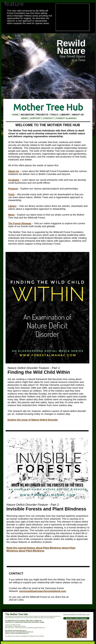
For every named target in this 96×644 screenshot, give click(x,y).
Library (12, 206)
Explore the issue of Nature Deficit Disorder (33, 420)
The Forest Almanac (20, 223)
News (11, 215)
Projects (13, 189)
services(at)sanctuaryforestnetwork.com (43, 591)
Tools (11, 194)
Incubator (14, 180)
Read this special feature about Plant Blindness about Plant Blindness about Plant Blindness (41, 549)
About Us (14, 171)
